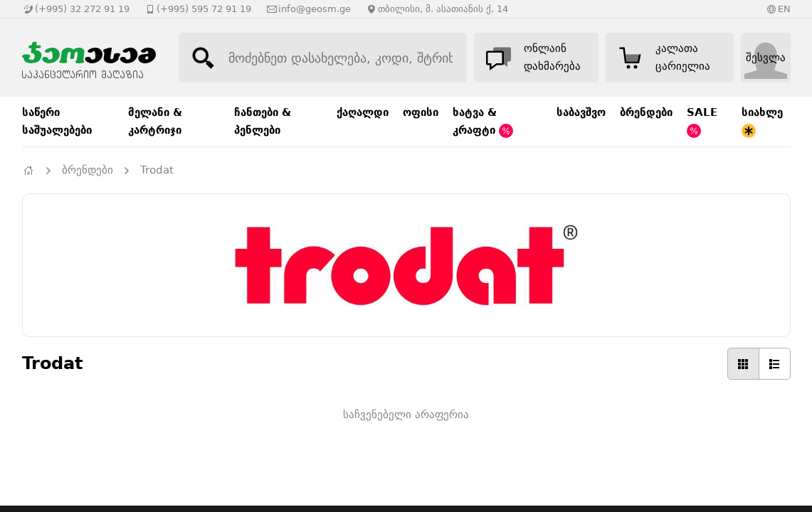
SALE (702, 122)
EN (784, 9)
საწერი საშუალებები (57, 121)
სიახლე (762, 122)
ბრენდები (646, 112)
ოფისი (421, 112)
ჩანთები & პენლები (263, 121)
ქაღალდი (363, 112)
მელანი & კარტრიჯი (155, 121)
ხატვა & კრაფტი (483, 122)
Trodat (157, 170)
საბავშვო (581, 112)
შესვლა (766, 58)
